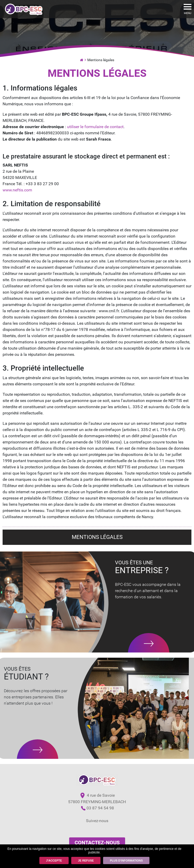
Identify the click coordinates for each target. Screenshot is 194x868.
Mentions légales (101, 60)
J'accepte (54, 860)
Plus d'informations (126, 860)
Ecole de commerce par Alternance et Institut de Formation (82, 59)
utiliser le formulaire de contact (95, 127)
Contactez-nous (97, 843)
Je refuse (86, 860)
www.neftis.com (17, 190)
